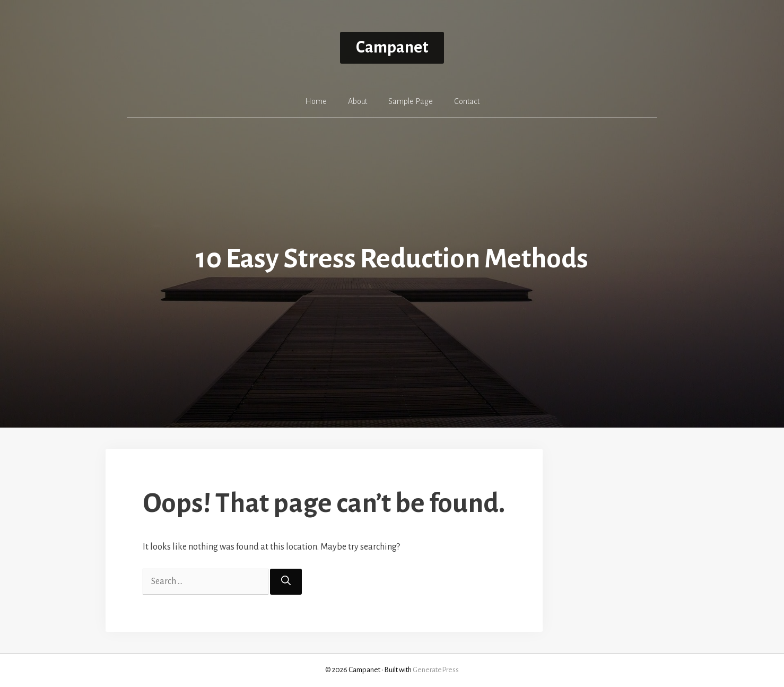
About (358, 101)
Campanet (392, 47)
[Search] (286, 582)
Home (316, 101)
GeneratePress (436, 670)
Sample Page (411, 101)
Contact (467, 101)
